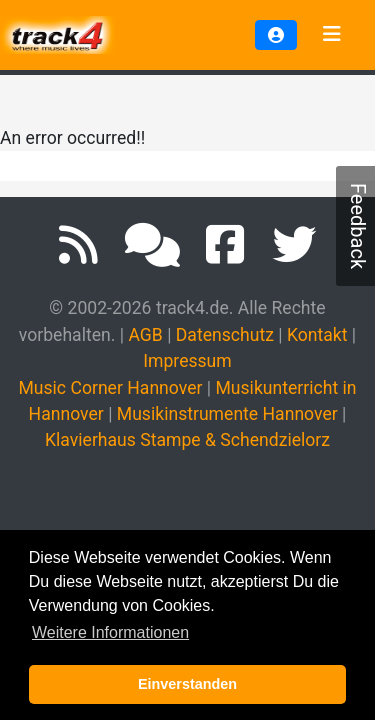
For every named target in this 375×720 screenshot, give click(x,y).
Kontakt (317, 335)
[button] (276, 35)
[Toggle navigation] (332, 35)
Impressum (187, 361)
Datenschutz (225, 335)
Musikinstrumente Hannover (227, 414)
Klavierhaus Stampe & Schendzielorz (187, 440)
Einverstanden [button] (187, 684)
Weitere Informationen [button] (110, 632)
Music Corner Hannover (110, 388)
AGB (145, 335)
